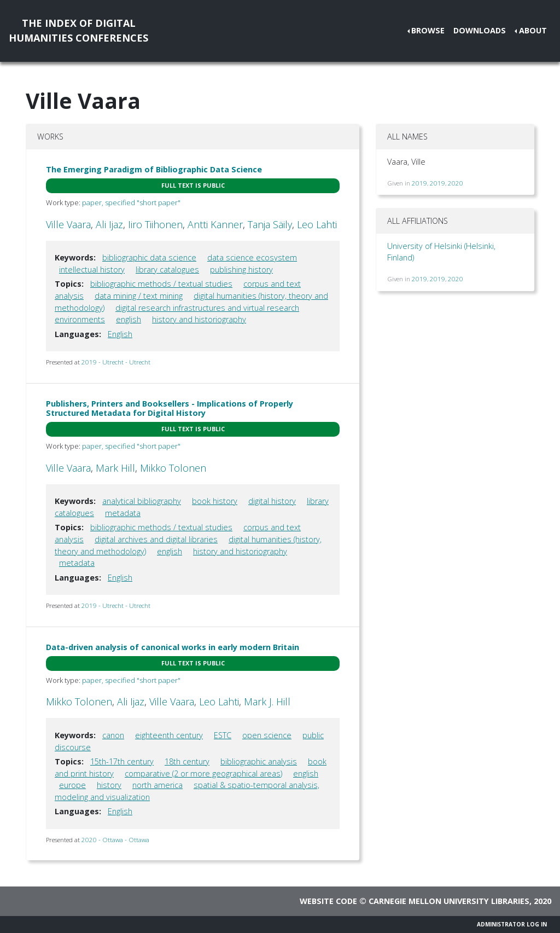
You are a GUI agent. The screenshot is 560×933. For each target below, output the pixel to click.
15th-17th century (122, 761)
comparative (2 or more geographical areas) (203, 773)
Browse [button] (428, 30)
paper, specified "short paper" (131, 202)
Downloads (480, 30)
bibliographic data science (149, 257)
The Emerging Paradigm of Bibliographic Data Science (154, 169)
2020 (456, 183)
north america (157, 785)
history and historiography (199, 319)
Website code (328, 901)
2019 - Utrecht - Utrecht (116, 362)
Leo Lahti (317, 224)
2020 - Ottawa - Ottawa (115, 840)
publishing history (241, 270)
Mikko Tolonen (173, 468)
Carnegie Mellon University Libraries (449, 901)
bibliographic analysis (259, 761)
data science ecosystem (252, 257)
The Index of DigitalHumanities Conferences (78, 30)
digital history (272, 501)
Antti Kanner (215, 224)
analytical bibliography (142, 501)
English (120, 334)
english (129, 319)
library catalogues (167, 270)
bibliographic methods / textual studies (161, 284)
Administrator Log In (512, 924)
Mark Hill (115, 468)
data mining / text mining (139, 296)
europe (72, 785)
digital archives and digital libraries (156, 539)
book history (215, 501)
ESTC (223, 735)
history (109, 785)
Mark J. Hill (267, 702)
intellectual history (92, 270)
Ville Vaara (68, 224)
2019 (419, 183)
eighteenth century (169, 735)
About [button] (533, 30)
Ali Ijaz (109, 224)
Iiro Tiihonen (155, 224)
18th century (187, 761)
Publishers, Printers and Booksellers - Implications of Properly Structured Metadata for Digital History (170, 408)
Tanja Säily (270, 224)
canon (113, 735)
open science (267, 735)
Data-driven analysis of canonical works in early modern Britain (173, 647)
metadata (123, 513)
